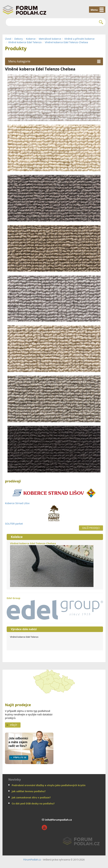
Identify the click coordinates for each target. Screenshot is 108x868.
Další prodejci (91, 528)
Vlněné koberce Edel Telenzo (25, 42)
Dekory (19, 39)
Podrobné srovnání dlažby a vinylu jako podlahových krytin (49, 785)
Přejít (14, 725)
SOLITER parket (14, 524)
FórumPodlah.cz (32, 860)
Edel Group (55, 608)
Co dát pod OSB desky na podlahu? (33, 803)
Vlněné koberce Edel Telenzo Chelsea (66, 42)
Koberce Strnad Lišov (17, 503)
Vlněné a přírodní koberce (80, 39)
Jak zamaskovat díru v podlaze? (31, 797)
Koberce (31, 39)
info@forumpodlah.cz (59, 820)
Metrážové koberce (50, 39)
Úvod (8, 39)
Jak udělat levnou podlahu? (29, 791)
